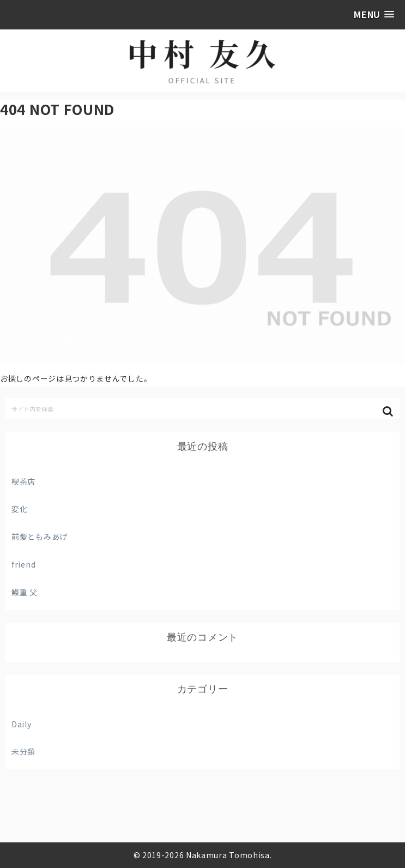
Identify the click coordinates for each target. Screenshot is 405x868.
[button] (389, 411)
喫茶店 (23, 481)
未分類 (23, 751)
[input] (202, 409)
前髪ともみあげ (40, 537)
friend (23, 564)
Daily (22, 724)
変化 (19, 509)
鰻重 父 (25, 592)
